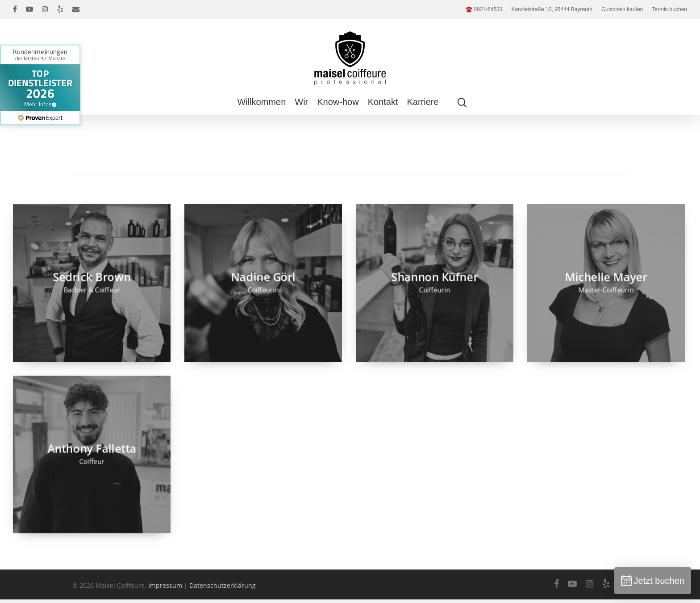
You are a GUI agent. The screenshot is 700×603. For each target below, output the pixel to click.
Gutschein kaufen (622, 9)
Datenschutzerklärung (223, 585)
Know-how (338, 102)
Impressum (165, 585)
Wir (301, 102)
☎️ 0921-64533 (484, 9)
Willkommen (261, 102)
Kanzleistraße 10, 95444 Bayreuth (552, 9)
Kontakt (383, 102)
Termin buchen (669, 9)
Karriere (423, 102)
